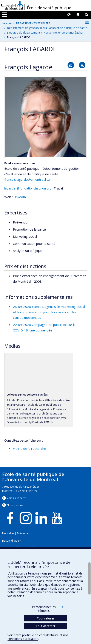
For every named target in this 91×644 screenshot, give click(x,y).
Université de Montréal (12, 5)
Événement (24, 533)
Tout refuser (45, 618)
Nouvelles (8, 533)
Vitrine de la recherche (29, 448)
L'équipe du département (24, 32)
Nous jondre (15, 505)
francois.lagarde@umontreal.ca (27, 179)
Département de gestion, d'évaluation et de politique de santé (47, 28)
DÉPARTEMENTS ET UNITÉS (33, 23)
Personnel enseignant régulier (64, 32)
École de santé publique (49, 8)
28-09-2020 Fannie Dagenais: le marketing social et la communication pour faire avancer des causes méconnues (49, 312)
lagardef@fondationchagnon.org (28, 188)
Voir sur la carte (16, 498)
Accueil (8, 23)
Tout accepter (45, 626)
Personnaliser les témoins (48, 609)
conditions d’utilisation (23, 639)
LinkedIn (20, 197)
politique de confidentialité (40, 635)
